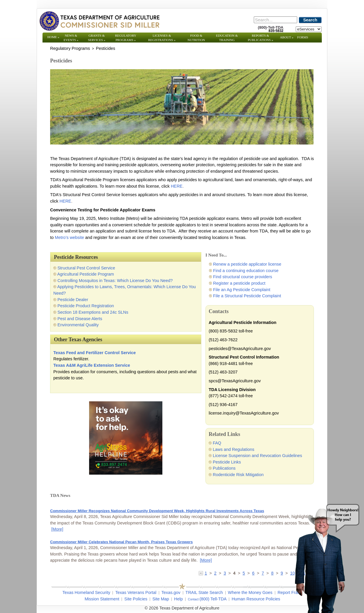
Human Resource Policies (256, 599)
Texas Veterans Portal (136, 592)
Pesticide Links (227, 462)
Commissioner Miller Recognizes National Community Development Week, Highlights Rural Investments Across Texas (157, 511)
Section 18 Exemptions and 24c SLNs (93, 312)
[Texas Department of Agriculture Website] (99, 21)
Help (178, 599)
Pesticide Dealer (73, 300)
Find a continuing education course (246, 271)
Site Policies (136, 599)
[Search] (275, 20)
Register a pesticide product (239, 283)
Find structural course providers (243, 277)
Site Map (161, 599)
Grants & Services (97, 38)
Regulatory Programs (126, 38)
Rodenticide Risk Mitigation (238, 475)
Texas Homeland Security (86, 592)
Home (53, 37)
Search (310, 20)
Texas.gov (171, 592)
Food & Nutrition (196, 38)
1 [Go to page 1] (206, 573)
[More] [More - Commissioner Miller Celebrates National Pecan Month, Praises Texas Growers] (206, 560)
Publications (224, 468)
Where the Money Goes (250, 592)
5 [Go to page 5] (244, 573)
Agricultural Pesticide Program (86, 274)
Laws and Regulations (234, 449)
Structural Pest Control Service (86, 268)
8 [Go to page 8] (272, 573)
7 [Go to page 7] (263, 573)
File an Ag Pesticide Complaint (242, 290)
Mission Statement (102, 599)
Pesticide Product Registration (86, 306)
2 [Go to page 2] (215, 573)
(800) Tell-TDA (213, 599)
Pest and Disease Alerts (80, 319)
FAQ (217, 443)
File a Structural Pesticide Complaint (247, 296)
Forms (303, 37)
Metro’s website (69, 237)
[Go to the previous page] (201, 573)
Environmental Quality (78, 325)
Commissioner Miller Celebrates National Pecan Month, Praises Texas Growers (121, 542)
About (287, 37)
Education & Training (227, 38)
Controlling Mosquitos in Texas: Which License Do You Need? (115, 281)
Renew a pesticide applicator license (247, 264)
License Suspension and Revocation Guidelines (257, 456)
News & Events (71, 38)
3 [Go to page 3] (225, 573)
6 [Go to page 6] (253, 573)
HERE (176, 186)
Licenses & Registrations (162, 38)
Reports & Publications (260, 38)
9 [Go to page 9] (282, 573)
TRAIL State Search (204, 592)
